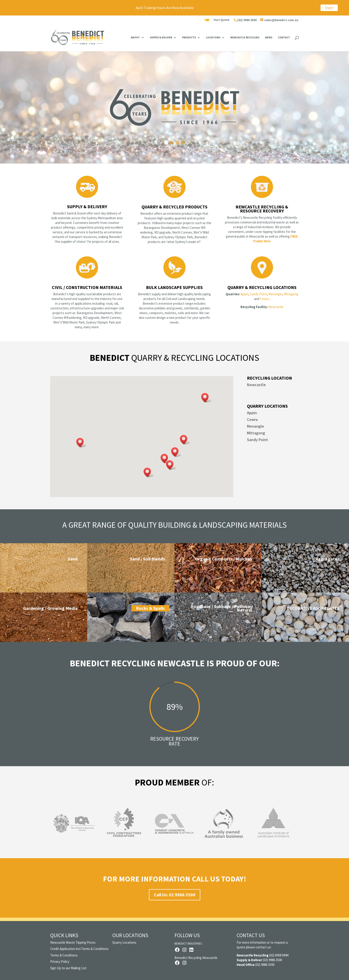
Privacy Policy (60, 961)
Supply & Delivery (87, 207)
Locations (213, 37)
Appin (245, 294)
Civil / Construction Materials (87, 287)
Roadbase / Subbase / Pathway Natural (221, 608)
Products (189, 37)
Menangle (275, 294)
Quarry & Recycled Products (174, 207)
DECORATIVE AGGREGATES (313, 608)
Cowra (264, 299)
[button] (206, 398)
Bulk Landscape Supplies (174, 287)
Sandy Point (258, 294)
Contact (284, 37)
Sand (73, 559)
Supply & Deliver (161, 37)
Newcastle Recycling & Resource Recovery (262, 209)
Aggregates (327, 559)
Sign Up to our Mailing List (68, 968)
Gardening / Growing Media (50, 608)
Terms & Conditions (64, 955)
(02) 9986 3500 (247, 20)
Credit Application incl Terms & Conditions (79, 949)
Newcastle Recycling (245, 37)
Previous (46, 826)
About (135, 37)
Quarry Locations (124, 942)
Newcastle (276, 307)
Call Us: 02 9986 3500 (175, 895)
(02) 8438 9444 (279, 955)
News (269, 37)
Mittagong (291, 294)
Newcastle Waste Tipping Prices (73, 942)
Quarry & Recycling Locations (262, 287)
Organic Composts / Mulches (224, 559)
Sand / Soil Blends (147, 559)
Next (303, 826)
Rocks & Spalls (150, 608)
